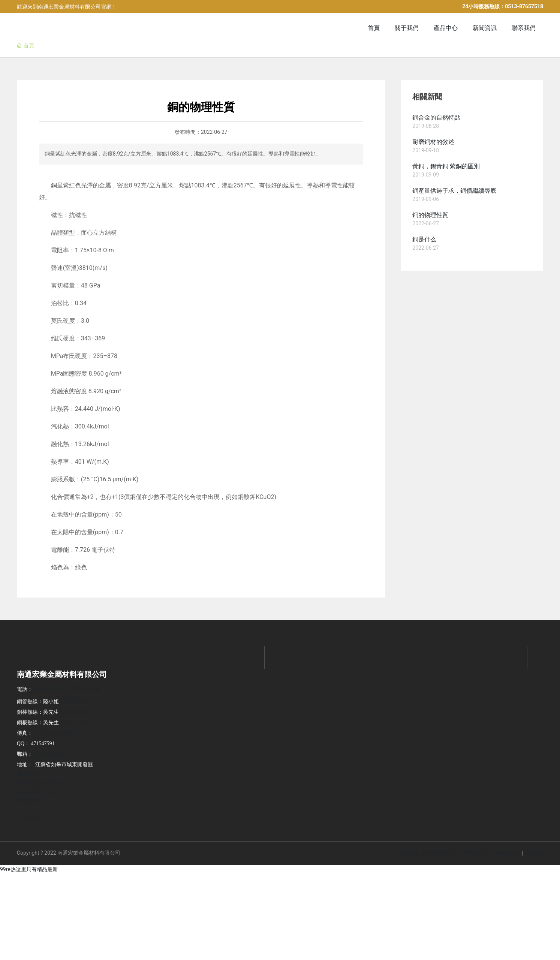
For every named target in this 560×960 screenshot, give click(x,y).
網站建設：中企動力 (488, 853)
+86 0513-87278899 (55, 733)
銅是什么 (424, 239)
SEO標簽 (534, 853)
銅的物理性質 (430, 215)
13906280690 (74, 702)
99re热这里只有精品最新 (29, 869)
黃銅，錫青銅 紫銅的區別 (446, 166)
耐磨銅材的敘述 (433, 142)
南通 (516, 853)
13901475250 (74, 723)
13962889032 (74, 712)
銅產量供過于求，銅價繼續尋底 (454, 191)
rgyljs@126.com (50, 754)
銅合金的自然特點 (436, 118)
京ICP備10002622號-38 (427, 853)
